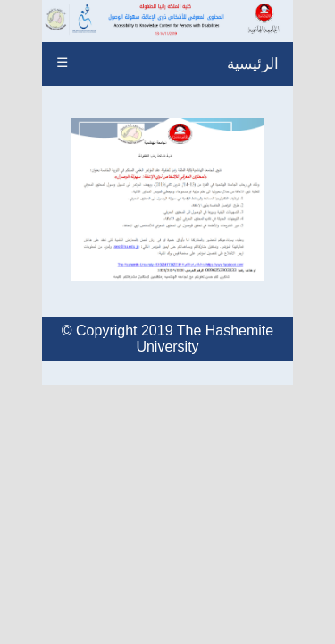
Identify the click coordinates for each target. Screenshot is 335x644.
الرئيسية (253, 64)
